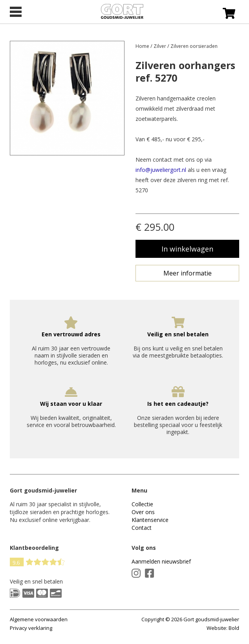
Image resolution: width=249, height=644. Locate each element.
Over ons (143, 512)
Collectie (142, 504)
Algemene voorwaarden (39, 619)
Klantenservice (150, 520)
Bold (234, 628)
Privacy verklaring (31, 628)
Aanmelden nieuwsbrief (161, 561)
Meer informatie (188, 273)
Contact (142, 528)
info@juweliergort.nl (161, 170)
